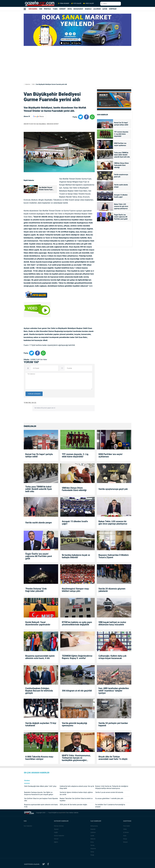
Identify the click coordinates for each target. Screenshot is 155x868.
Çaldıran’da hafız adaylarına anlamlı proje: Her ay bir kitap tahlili (77, 787)
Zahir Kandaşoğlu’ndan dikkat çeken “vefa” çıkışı (40, 786)
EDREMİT (63, 9)
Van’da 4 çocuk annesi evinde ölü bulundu (109, 792)
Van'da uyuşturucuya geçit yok (121, 176)
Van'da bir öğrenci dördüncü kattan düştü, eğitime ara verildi (76, 793)
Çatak (92, 836)
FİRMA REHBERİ (64, 3)
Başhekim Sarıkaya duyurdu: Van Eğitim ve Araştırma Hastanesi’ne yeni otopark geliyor (39, 793)
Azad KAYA (62, 813)
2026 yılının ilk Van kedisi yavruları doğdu (73, 805)
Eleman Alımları (59, 826)
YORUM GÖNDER (34, 394)
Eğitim (56, 842)
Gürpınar (93, 848)
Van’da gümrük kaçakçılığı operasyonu (75, 724)
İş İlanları (126, 832)
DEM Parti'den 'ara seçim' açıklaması (120, 144)
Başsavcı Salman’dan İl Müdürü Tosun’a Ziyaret (114, 556)
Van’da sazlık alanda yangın (121, 186)
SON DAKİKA (33, 9)
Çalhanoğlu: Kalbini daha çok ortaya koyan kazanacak (112, 657)
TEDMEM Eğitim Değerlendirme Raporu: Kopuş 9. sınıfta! (77, 657)
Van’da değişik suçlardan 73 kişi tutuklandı (41, 724)
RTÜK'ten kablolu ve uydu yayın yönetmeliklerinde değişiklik (77, 623)
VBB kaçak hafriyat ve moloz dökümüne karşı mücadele (112, 623)
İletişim (126, 842)
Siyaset (56, 829)
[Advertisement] (13, 39)
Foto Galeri (127, 826)
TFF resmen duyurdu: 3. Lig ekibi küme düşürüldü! (121, 134)
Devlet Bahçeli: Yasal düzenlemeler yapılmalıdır (38, 623)
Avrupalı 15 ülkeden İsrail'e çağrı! (121, 196)
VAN (41, 9)
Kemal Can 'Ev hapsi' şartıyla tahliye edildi (121, 124)
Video (125, 829)
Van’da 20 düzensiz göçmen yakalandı (112, 590)
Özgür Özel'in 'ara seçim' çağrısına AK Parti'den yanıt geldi (121, 217)
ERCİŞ (70, 9)
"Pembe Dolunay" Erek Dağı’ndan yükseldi (36, 590)
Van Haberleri (28, 826)
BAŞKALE (88, 9)
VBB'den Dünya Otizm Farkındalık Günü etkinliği (121, 165)
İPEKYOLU (47, 9)
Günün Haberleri (59, 836)
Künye (125, 839)
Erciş (92, 842)
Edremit (93, 839)
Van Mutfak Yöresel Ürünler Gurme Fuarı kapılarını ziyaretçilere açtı (46, 189)
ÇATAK (105, 9)
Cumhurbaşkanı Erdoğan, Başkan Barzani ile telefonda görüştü (39, 691)
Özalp (92, 855)
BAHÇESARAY (78, 9)
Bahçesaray (94, 826)
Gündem (27, 781)
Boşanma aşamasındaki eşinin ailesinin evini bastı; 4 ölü (40, 657)
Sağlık (56, 832)
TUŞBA (55, 9)
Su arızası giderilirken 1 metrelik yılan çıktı (109, 798)
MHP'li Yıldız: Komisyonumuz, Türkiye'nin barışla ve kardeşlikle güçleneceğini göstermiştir (76, 758)
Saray (92, 852)
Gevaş (93, 845)
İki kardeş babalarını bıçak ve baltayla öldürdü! (76, 556)
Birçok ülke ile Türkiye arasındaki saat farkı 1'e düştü (113, 758)
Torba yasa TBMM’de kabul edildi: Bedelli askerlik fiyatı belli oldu (122, 155)
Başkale (93, 829)
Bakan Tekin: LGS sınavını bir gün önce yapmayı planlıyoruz (121, 206)
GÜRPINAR (113, 9)
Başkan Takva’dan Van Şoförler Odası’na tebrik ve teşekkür (76, 800)
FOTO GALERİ (76, 3)
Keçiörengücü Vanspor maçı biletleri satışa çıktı (75, 590)
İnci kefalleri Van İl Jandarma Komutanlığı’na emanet (110, 806)
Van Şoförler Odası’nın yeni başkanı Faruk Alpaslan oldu (41, 800)
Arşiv (125, 836)
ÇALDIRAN (97, 9)
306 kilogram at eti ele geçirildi (77, 691)
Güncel (56, 839)
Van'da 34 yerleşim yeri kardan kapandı (113, 724)
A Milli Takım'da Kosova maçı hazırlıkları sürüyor (39, 758)
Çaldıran (93, 832)
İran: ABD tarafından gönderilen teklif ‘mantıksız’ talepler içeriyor (114, 691)
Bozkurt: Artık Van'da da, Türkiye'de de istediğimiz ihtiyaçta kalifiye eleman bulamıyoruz (112, 787)
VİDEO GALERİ (88, 3)
